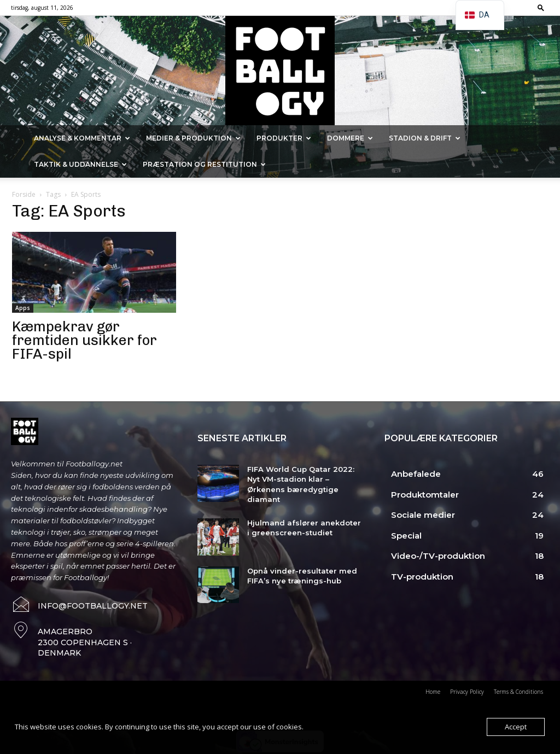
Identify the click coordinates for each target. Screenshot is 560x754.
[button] (541, 7)
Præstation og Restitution (204, 164)
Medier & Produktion (193, 138)
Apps (23, 308)
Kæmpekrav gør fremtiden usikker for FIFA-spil (84, 340)
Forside (24, 194)
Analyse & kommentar (82, 138)
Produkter (284, 138)
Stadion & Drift (425, 138)
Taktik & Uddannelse (80, 164)
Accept (516, 727)
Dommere (350, 138)
